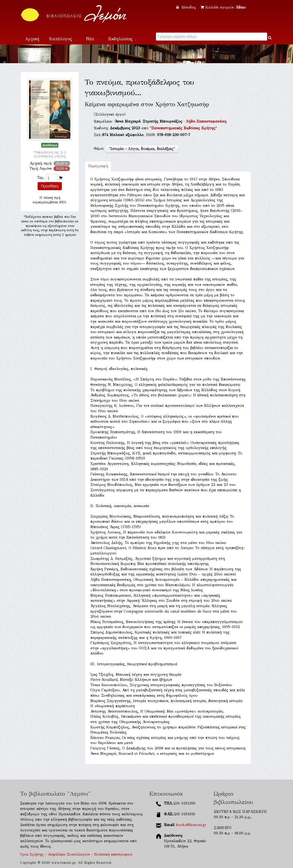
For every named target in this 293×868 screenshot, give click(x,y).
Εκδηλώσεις (122, 39)
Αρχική (32, 39)
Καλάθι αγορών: (223, 7)
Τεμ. (41, 178)
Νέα (92, 39)
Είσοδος (187, 7)
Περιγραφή (98, 166)
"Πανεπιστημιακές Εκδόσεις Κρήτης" (183, 128)
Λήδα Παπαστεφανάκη (206, 121)
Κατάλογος (63, 39)
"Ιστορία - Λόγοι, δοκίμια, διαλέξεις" (142, 149)
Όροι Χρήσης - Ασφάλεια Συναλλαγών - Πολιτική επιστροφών (76, 854)
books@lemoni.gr (191, 825)
